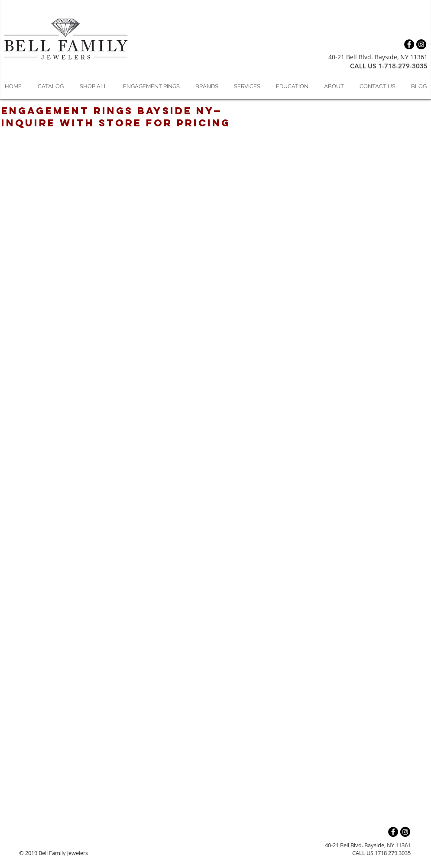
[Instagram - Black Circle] (421, 44)
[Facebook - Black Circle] (409, 44)
